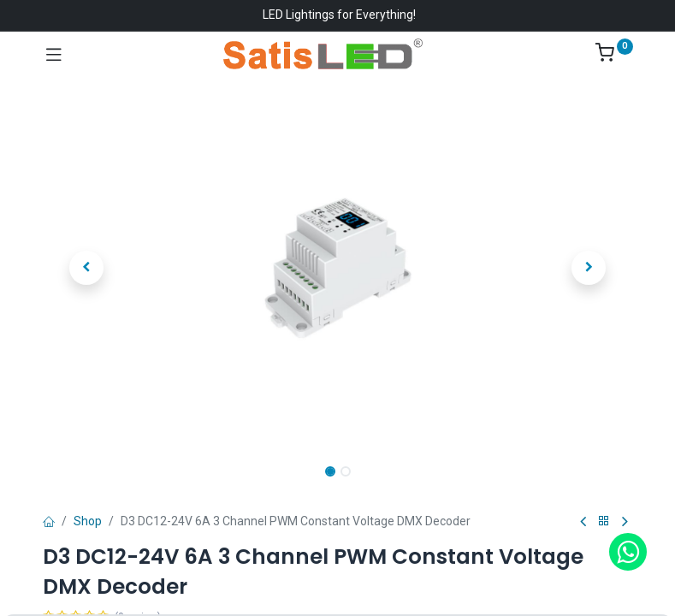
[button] (87, 268)
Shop (88, 521)
